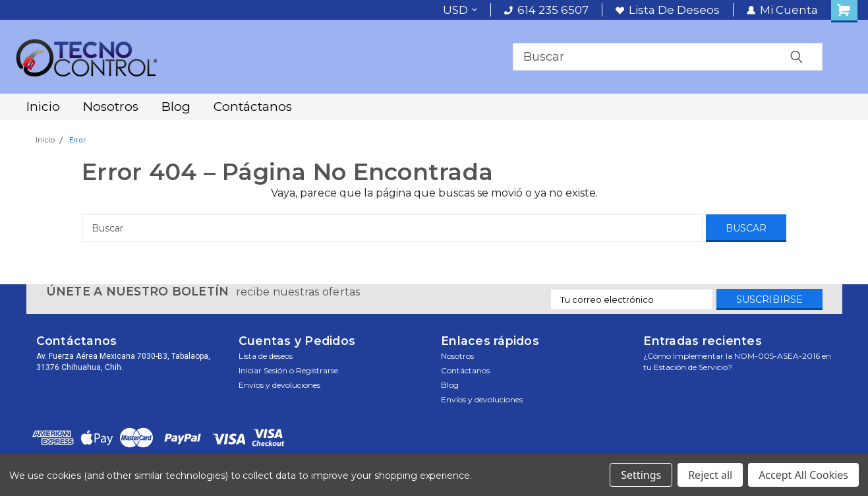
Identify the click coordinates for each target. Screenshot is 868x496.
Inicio (43, 107)
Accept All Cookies (803, 475)
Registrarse (317, 370)
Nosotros (111, 107)
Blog (176, 107)
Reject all (710, 475)
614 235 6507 (546, 10)
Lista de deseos (668, 10)
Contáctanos (253, 107)
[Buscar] (392, 228)
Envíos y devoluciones (279, 385)
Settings (641, 475)
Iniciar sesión (263, 370)
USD (460, 10)
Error (77, 140)
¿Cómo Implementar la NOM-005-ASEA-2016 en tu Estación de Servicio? (737, 361)
